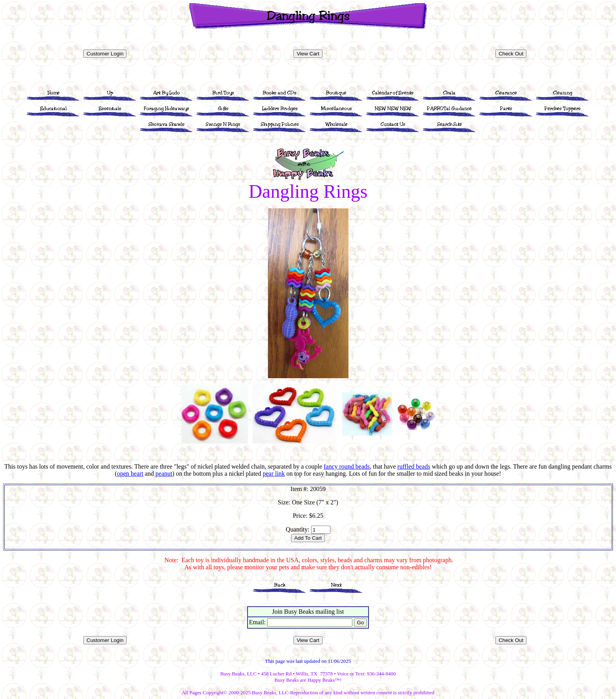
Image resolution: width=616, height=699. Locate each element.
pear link (274, 474)
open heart (130, 474)
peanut (164, 474)
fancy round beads (347, 466)
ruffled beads (414, 466)
